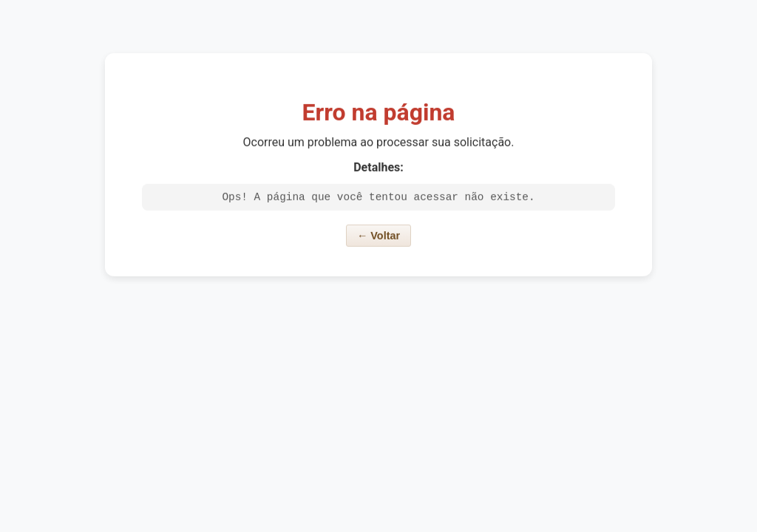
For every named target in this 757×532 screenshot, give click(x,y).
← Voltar (378, 238)
